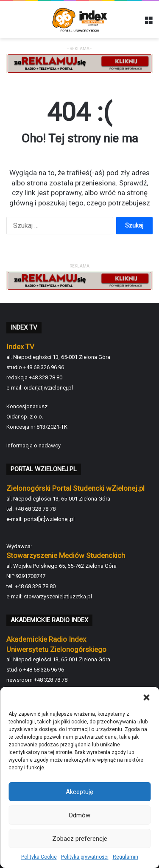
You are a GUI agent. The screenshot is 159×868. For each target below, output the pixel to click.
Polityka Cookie (39, 857)
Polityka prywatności (85, 857)
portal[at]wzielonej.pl (49, 519)
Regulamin (126, 857)
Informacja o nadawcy (33, 445)
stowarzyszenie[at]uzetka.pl (58, 596)
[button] (146, 697)
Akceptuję (79, 792)
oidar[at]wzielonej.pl (48, 388)
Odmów (79, 815)
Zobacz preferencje (80, 839)
